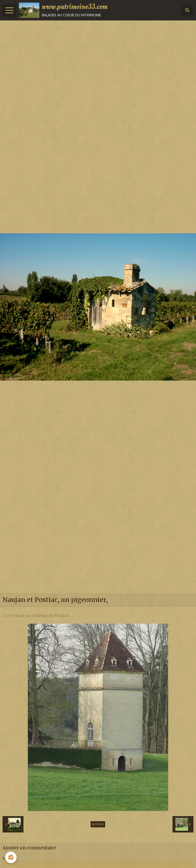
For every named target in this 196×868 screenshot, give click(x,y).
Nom (7, 858)
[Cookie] (11, 857)
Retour (98, 824)
